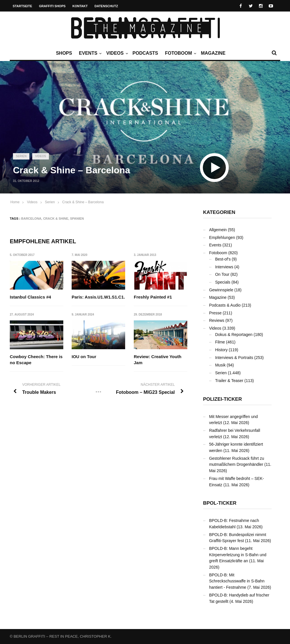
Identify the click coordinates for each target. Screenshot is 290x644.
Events (89, 53)
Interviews (224, 267)
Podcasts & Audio (225, 305)
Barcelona (31, 219)
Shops (64, 53)
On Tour (222, 274)
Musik (221, 365)
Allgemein (218, 230)
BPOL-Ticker (220, 503)
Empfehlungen (222, 238)
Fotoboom (180, 53)
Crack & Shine (56, 219)
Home (15, 202)
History (222, 350)
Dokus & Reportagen (234, 335)
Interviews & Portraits (234, 358)
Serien (21, 156)
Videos (116, 53)
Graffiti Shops (52, 6)
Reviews (217, 320)
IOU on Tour (84, 357)
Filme (220, 342)
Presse (215, 313)
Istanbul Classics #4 (30, 297)
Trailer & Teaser (229, 381)
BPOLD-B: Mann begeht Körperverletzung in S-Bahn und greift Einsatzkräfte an (238, 555)
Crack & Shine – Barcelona (83, 202)
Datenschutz (106, 6)
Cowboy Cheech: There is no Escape (36, 360)
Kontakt (80, 6)
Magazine (213, 53)
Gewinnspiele (221, 290)
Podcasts (145, 53)
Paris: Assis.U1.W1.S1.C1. (98, 297)
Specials (223, 282)
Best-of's (223, 259)
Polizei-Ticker (223, 399)
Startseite (22, 6)
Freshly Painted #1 (153, 297)
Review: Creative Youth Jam (158, 360)
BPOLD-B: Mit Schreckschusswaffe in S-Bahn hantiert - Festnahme (237, 581)
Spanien (77, 219)
